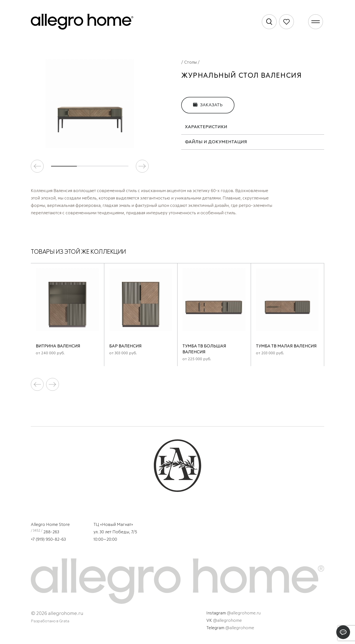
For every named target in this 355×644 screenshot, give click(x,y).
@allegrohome (227, 621)
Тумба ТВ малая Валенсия (286, 346)
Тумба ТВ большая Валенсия (204, 349)
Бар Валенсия (125, 346)
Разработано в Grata (50, 621)
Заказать (208, 105)
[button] (142, 166)
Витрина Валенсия (58, 346)
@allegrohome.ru (244, 613)
